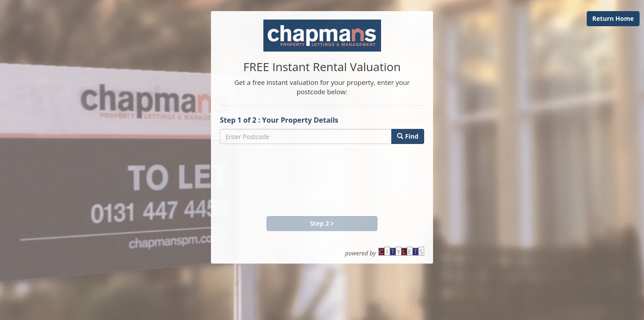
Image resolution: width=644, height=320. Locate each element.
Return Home (613, 18)
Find (408, 136)
